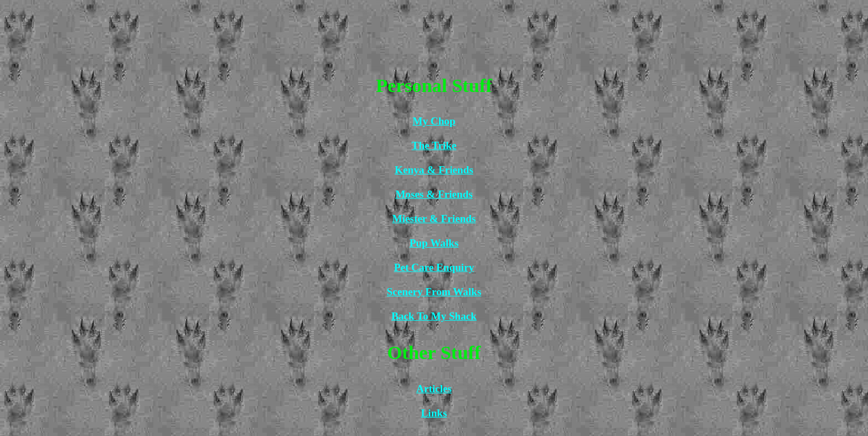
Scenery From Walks (434, 292)
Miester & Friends (434, 219)
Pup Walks (434, 243)
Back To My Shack (434, 316)
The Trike (434, 145)
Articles (434, 389)
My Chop (434, 121)
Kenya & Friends (434, 170)
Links (434, 413)
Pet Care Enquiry (434, 267)
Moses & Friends (434, 194)
